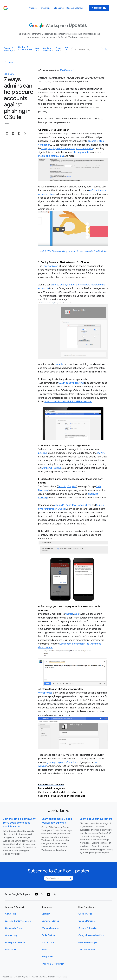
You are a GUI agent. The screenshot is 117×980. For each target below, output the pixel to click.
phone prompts (81, 152)
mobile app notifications (51, 156)
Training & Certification (53, 964)
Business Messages (88, 942)
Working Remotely (51, 928)
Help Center (58, 8)
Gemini (38, 50)
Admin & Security (48, 50)
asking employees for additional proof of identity (67, 149)
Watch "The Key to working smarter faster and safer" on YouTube (73, 251)
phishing (43, 453)
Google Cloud (85, 914)
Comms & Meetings (9, 50)
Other (6, 124)
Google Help (11, 935)
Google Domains (86, 921)
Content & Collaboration (25, 50)
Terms (65, 977)
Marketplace (48, 942)
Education (59, 50)
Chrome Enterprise (88, 928)
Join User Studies (87, 950)
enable (59, 364)
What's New (11, 950)
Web (74, 487)
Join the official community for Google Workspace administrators (19, 823)
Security (46, 914)
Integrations (48, 957)
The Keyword (66, 70)
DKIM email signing (51, 468)
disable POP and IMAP (66, 505)
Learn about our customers (96, 819)
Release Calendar (75, 8)
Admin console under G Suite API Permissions (68, 402)
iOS (69, 487)
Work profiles (45, 693)
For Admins (45, 8)
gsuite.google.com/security (61, 762)
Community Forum (14, 928)
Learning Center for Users (18, 921)
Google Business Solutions (91, 935)
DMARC (101, 453)
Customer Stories (50, 921)
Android (62, 487)
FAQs (44, 950)
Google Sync (85, 505)
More (66, 50)
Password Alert (51, 266)
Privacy (59, 977)
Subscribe (99, 8)
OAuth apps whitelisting (71, 383)
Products (33, 8)
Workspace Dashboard (16, 942)
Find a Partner (48, 935)
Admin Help (11, 914)
